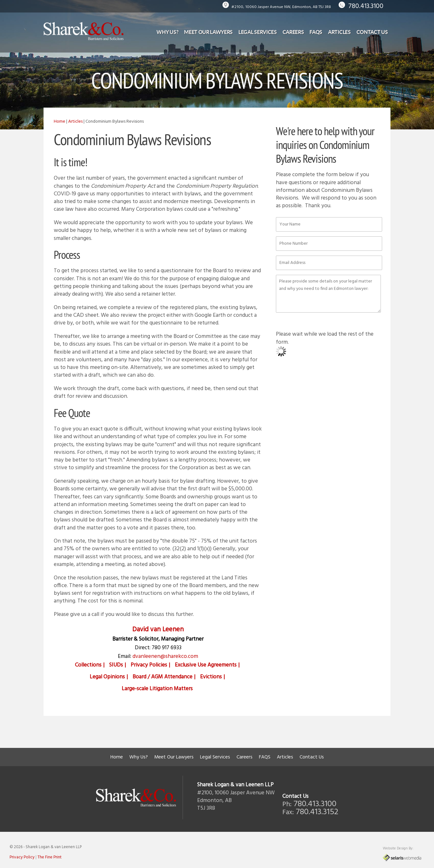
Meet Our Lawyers (208, 32)
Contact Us (372, 32)
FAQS (316, 32)
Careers (293, 32)
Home (60, 122)
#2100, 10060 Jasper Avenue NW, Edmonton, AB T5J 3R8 (281, 7)
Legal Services (258, 32)
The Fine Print (49, 857)
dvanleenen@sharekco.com (165, 656)
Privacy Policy (22, 857)
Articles (339, 32)
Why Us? (167, 32)
